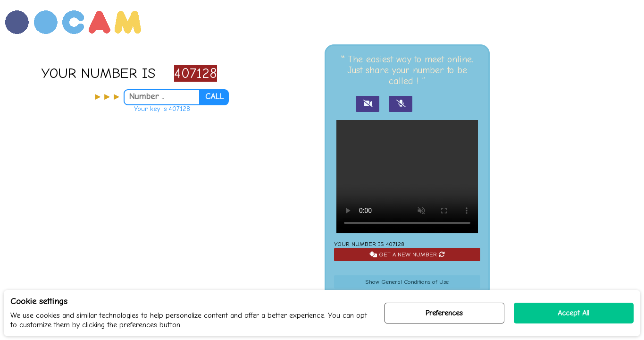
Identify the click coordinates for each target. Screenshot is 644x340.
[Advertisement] (161, 222)
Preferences (444, 313)
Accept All (573, 313)
